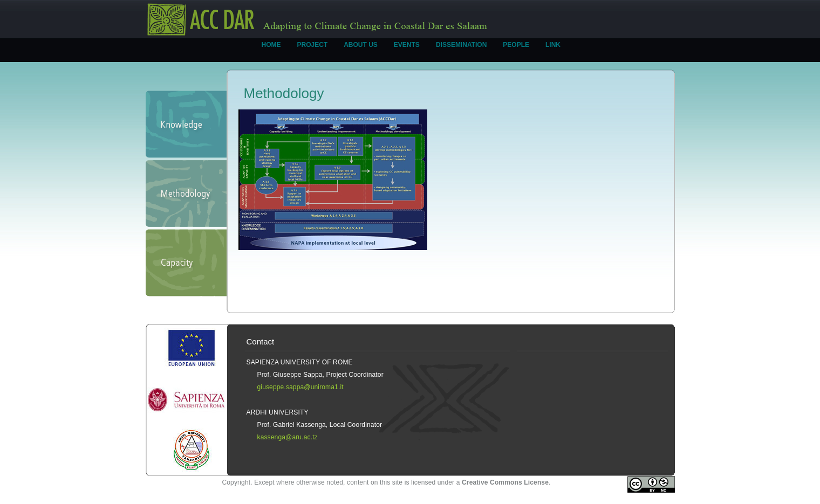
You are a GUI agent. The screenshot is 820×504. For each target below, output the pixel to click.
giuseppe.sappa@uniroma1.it (300, 387)
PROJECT (313, 45)
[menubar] (411, 50)
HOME (271, 45)
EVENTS (407, 45)
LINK (553, 45)
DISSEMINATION (461, 45)
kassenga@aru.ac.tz (288, 437)
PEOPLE (516, 45)
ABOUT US (361, 45)
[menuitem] (271, 50)
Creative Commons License (505, 482)
